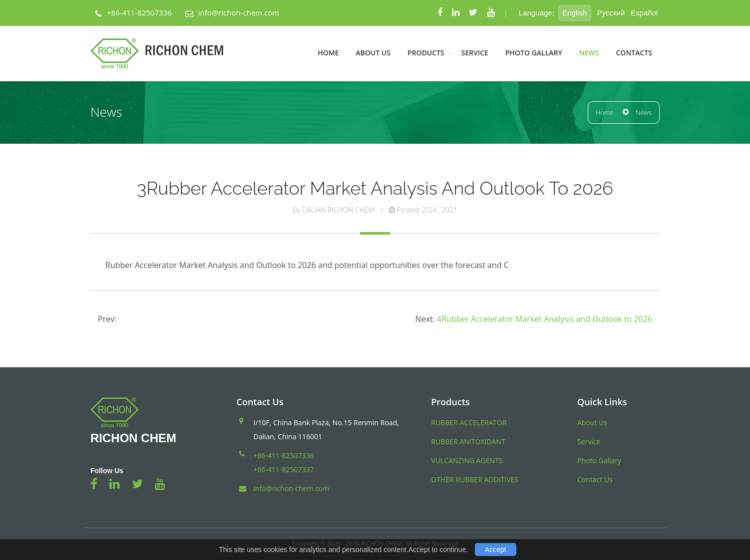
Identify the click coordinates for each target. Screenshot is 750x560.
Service (475, 53)
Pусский (611, 13)
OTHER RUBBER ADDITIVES (475, 479)
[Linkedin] (456, 13)
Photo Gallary (534, 53)
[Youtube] (491, 13)
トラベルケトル (131, 521)
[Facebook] (440, 13)
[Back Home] (163, 53)
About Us (374, 53)
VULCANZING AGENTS (467, 460)
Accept (496, 550)
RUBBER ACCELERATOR (469, 422)
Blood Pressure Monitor (52, 521)
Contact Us (595, 479)
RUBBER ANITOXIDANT (468, 441)
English (574, 13)
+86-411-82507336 (139, 12)
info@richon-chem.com (239, 12)
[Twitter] (473, 13)
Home (328, 53)
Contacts (634, 53)
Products (426, 53)
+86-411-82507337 (284, 469)
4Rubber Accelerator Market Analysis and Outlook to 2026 (545, 319)
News (589, 53)
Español (644, 13)
